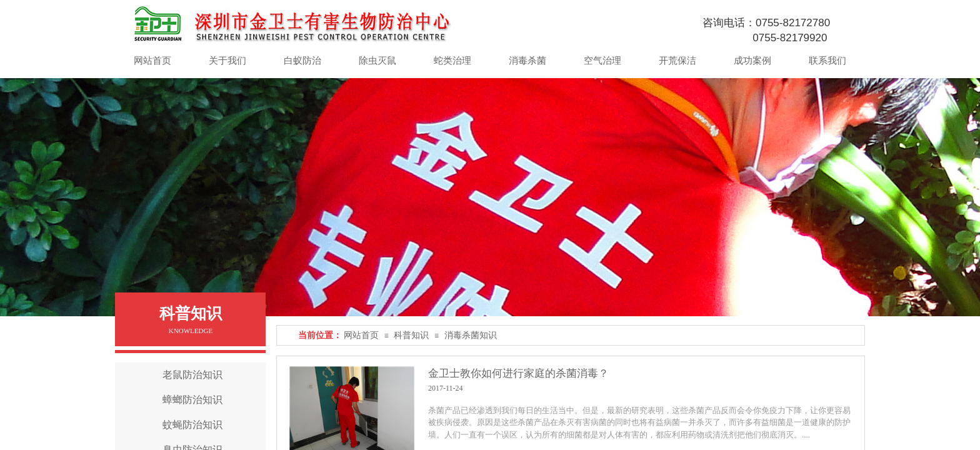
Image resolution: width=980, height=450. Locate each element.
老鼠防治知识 (192, 375)
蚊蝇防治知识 (192, 425)
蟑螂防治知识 (192, 400)
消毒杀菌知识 (471, 335)
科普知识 (411, 335)
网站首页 (361, 335)
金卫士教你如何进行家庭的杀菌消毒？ (518, 373)
